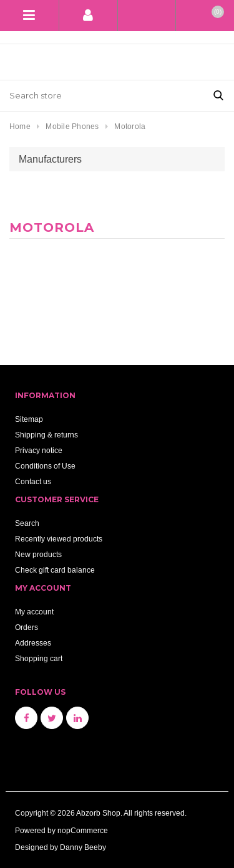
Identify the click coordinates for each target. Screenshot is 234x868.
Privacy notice (39, 450)
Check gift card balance (55, 570)
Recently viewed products (59, 539)
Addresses (33, 643)
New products (38, 554)
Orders (27, 627)
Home (20, 126)
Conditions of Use (45, 466)
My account (34, 612)
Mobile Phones (72, 126)
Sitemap (29, 419)
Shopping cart (39, 658)
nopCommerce (83, 830)
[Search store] (101, 96)
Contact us (33, 481)
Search (27, 523)
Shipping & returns (46, 435)
